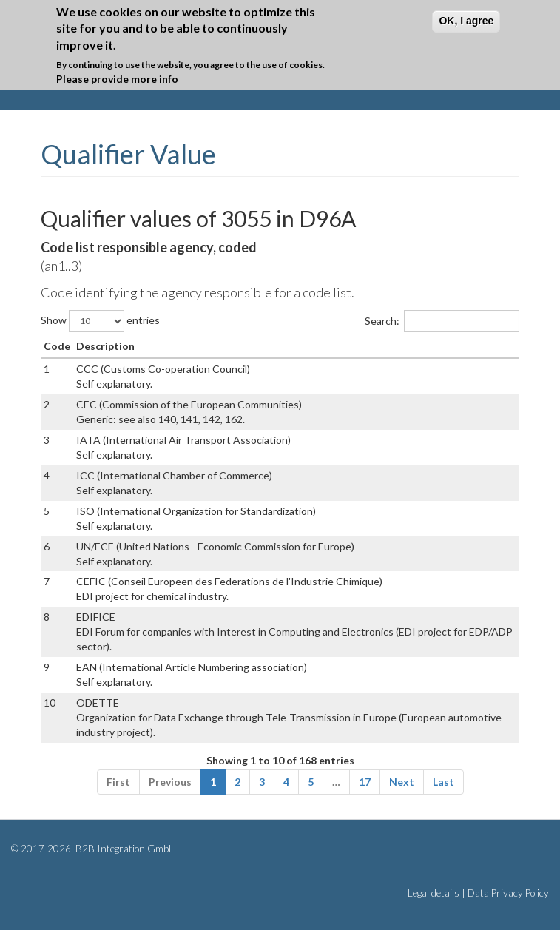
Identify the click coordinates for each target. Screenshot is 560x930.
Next (402, 782)
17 (365, 782)
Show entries (100, 321)
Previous (170, 782)
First (118, 782)
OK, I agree (466, 21)
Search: (442, 321)
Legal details (434, 893)
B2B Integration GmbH (125, 849)
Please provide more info (117, 79)
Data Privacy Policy (508, 893)
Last (443, 782)
